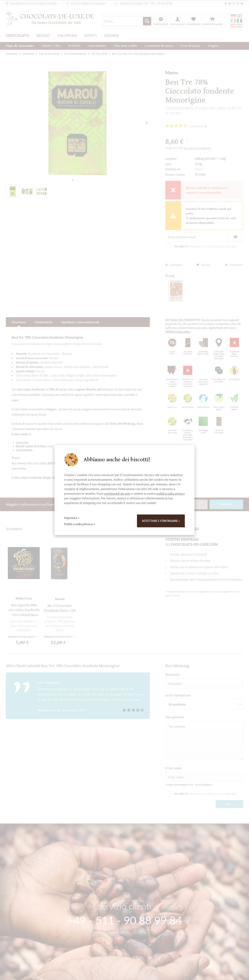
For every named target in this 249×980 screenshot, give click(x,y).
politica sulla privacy (171, 493)
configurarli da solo (117, 493)
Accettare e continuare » (161, 521)
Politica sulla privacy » (79, 524)
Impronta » (72, 518)
